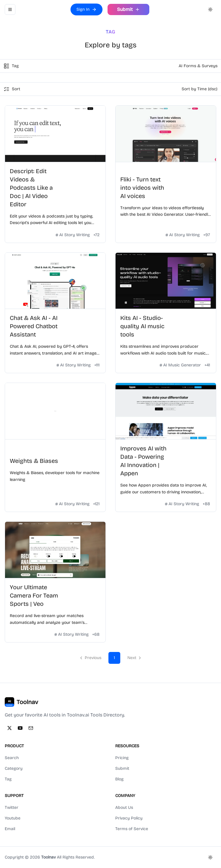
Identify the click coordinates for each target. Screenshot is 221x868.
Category (14, 768)
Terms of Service (132, 829)
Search (12, 758)
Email (10, 829)
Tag (8, 779)
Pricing (122, 758)
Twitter (12, 807)
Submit (122, 768)
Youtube (13, 818)
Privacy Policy (129, 818)
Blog (119, 779)
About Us (124, 807)
